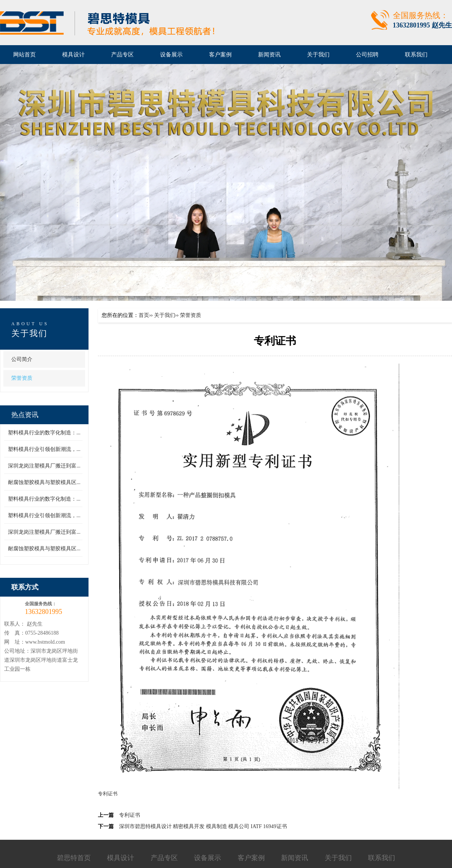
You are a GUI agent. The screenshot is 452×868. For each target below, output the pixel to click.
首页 (144, 315)
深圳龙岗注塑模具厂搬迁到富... (44, 466)
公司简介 (22, 359)
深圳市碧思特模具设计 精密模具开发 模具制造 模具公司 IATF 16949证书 (203, 826)
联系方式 (25, 587)
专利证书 (130, 815)
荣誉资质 (22, 378)
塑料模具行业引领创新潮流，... (44, 449)
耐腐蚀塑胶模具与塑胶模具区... (44, 482)
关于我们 (29, 333)
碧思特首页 (74, 858)
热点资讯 (25, 415)
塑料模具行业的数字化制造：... (44, 433)
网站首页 (24, 55)
